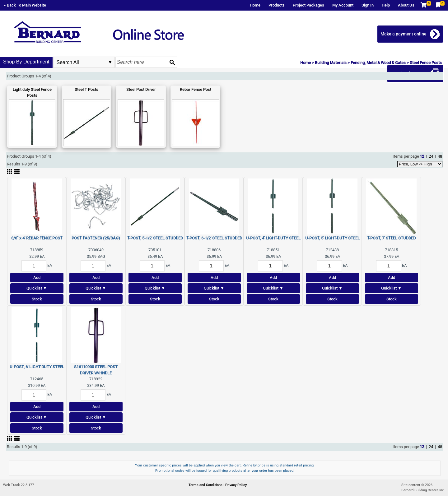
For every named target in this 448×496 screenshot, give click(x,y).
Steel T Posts (86, 89)
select (110, 62)
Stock (37, 299)
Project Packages (308, 5)
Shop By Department (26, 62)
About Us (406, 5)
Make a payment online (404, 34)
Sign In (368, 5)
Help (386, 5)
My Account (343, 5)
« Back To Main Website (25, 5)
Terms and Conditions (206, 485)
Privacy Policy (236, 485)
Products (277, 5)
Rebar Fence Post (196, 89)
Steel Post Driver (141, 89)
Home (255, 5)
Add (37, 278)
